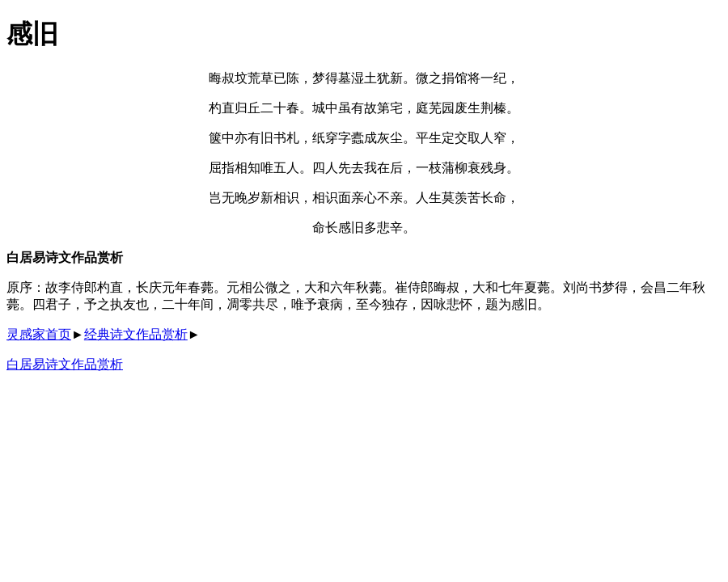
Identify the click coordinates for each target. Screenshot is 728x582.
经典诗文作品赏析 (136, 334)
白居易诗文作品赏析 (65, 364)
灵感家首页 (39, 334)
